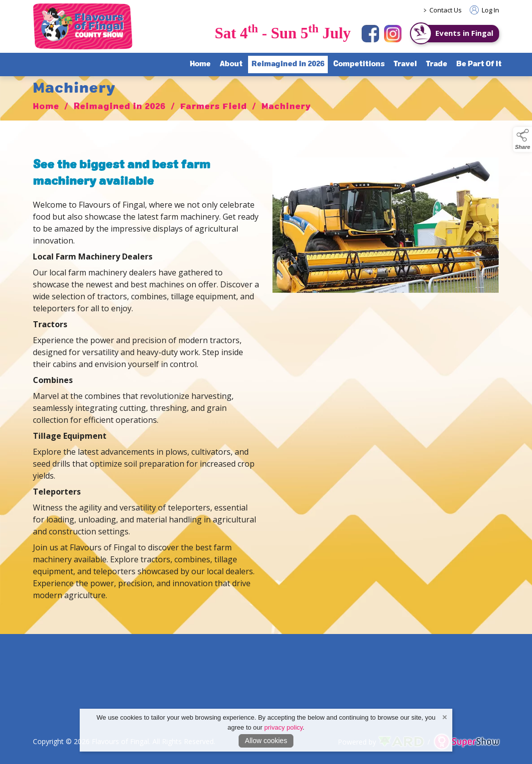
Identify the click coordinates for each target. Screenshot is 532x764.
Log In (484, 10)
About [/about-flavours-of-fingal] (231, 64)
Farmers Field (214, 110)
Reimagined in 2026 (120, 110)
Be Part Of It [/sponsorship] (479, 64)
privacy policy (284, 727)
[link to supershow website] (466, 742)
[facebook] (370, 34)
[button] (523, 139)
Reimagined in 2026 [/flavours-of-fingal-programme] (288, 64)
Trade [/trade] (437, 64)
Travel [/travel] (405, 64)
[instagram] (393, 34)
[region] (266, 381)
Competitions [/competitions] (359, 64)
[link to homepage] (83, 26)
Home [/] (200, 64)
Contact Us (446, 10)
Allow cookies (266, 741)
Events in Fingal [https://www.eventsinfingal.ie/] (464, 33)
